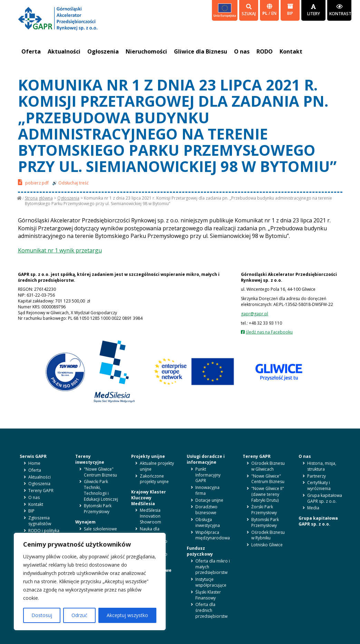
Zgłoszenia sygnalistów (40, 521)
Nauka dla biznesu (150, 532)
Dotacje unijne (209, 500)
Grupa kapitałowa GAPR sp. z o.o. (325, 498)
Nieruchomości (146, 51)
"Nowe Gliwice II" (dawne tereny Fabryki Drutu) (268, 494)
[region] (90, 581)
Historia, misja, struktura (322, 466)
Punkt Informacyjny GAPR (208, 475)
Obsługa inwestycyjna (208, 522)
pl (265, 13)
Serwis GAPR (33, 456)
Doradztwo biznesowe (206, 510)
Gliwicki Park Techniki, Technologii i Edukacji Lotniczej (101, 490)
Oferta (31, 51)
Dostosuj (42, 615)
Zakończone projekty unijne (154, 479)
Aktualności (64, 51)
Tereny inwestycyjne (90, 459)
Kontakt (291, 51)
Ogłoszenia (103, 51)
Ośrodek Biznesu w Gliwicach (268, 466)
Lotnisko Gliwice (267, 545)
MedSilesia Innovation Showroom (150, 516)
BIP (290, 10)
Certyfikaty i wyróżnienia (319, 486)
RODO (265, 51)
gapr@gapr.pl (255, 314)
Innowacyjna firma (207, 490)
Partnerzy (317, 476)
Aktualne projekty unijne (157, 466)
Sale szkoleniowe (100, 529)
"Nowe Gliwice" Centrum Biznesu (100, 472)
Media (313, 508)
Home (34, 463)
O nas (242, 51)
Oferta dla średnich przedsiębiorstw (211, 610)
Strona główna (39, 198)
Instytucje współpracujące (211, 582)
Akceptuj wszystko (127, 615)
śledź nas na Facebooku (269, 332)
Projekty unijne (148, 456)
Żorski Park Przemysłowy (264, 510)
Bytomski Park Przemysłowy (98, 509)
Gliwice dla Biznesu (201, 51)
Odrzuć (79, 615)
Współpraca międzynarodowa (213, 535)
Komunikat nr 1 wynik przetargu (60, 250)
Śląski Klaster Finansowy (208, 595)
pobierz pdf (33, 182)
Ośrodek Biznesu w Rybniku (268, 535)
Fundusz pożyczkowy (200, 551)
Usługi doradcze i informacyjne (206, 459)
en (274, 13)
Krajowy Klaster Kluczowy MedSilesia (149, 498)
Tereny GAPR (41, 491)
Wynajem (85, 522)
